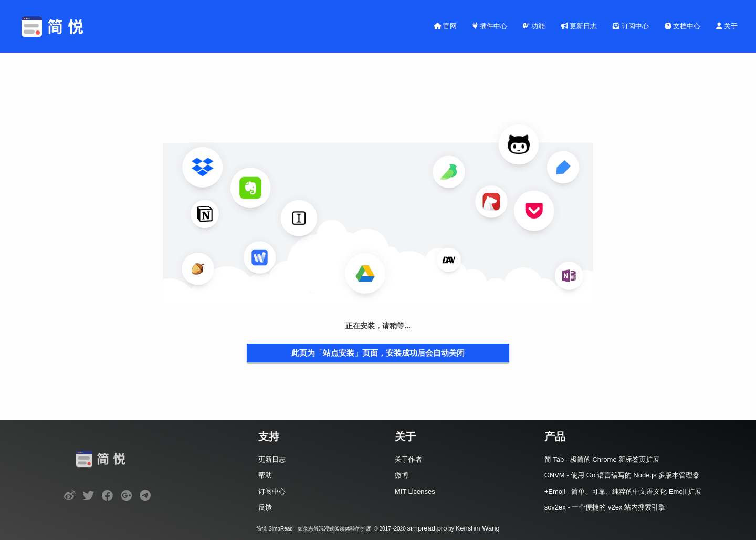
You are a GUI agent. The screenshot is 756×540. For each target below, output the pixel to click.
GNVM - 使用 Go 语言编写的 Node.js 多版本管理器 (622, 475)
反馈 (265, 507)
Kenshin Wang (478, 528)
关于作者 (408, 459)
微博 (402, 475)
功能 (534, 26)
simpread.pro (427, 528)
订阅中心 (631, 26)
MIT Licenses (415, 491)
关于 (727, 26)
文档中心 (683, 26)
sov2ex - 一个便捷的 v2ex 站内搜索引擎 (605, 507)
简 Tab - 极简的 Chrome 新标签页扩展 (602, 459)
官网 (445, 26)
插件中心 (490, 26)
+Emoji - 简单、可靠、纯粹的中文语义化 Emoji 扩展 (623, 491)
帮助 (265, 475)
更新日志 (579, 26)
